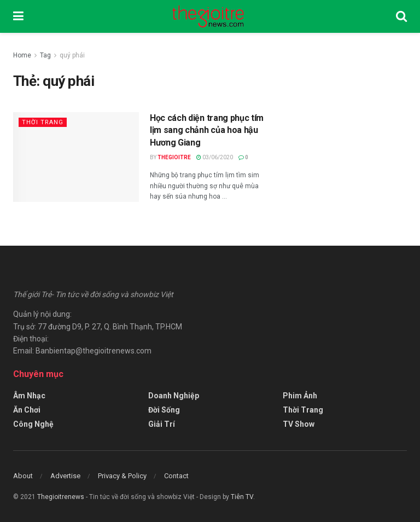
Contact (176, 476)
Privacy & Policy (122, 476)
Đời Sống (164, 410)
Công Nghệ (33, 424)
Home (22, 55)
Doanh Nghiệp (174, 396)
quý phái (72, 55)
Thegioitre (174, 157)
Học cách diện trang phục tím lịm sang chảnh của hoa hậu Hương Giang (207, 130)
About (23, 476)
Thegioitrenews (62, 497)
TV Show (299, 424)
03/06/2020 (215, 157)
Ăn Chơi (27, 410)
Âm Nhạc (29, 396)
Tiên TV (242, 497)
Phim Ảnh (300, 396)
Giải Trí (162, 424)
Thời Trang (43, 122)
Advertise (65, 476)
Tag (45, 55)
